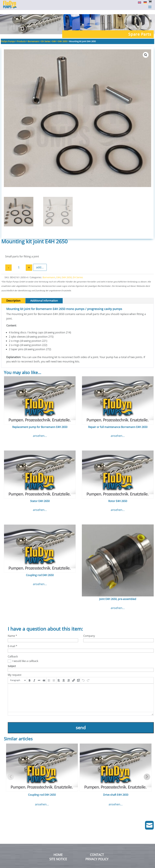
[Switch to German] (144, 2)
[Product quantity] (19, 263)
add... (40, 263)
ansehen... (40, 431)
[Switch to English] (138, 2)
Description (13, 296)
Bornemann (49, 273)
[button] (146, 51)
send (81, 723)
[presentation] (18, 676)
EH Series (78, 273)
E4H (58, 273)
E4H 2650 (67, 273)
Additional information (44, 296)
